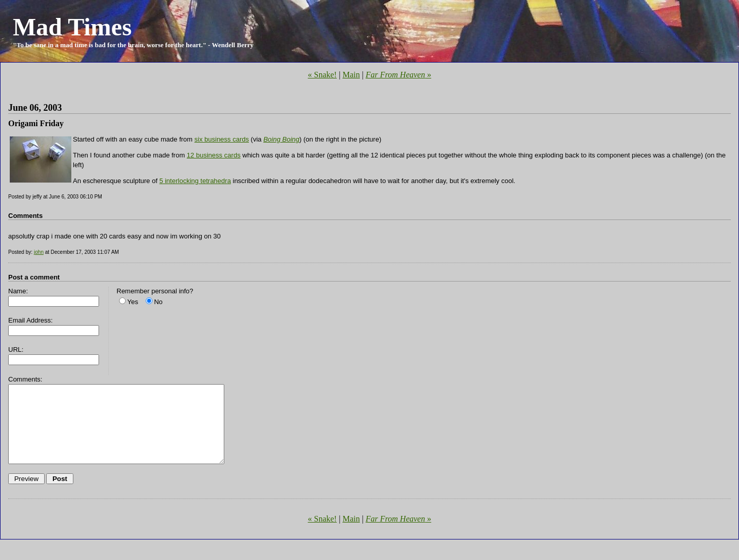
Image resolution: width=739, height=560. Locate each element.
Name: (18, 291)
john (39, 252)
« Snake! (322, 75)
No (158, 302)
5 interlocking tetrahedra (195, 181)
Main (351, 75)
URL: (16, 349)
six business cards (222, 139)
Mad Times (72, 27)
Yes (133, 302)
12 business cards (214, 155)
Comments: (25, 379)
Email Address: (31, 320)
